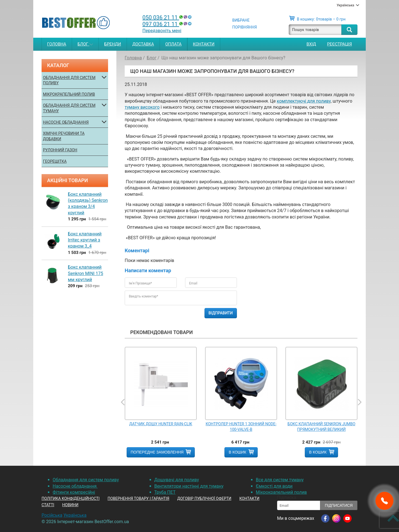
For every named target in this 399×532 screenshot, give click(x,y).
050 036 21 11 (168, 17)
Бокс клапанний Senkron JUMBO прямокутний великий (322, 427)
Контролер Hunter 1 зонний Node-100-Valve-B (241, 427)
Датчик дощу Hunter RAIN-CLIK (161, 424)
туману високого (142, 107)
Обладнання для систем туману (69, 108)
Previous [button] (123, 402)
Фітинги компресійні (74, 492)
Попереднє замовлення (157, 452)
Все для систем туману (280, 480)
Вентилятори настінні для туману (189, 486)
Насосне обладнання (66, 122)
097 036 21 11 (168, 24)
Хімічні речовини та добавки (64, 136)
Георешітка (55, 161)
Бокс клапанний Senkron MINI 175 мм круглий (85, 273)
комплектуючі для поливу (304, 101)
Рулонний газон (60, 150)
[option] (161, 402)
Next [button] (359, 402)
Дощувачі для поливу (177, 480)
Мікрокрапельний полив (69, 94)
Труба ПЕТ (165, 492)
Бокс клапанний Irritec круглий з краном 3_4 (85, 240)
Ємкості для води (274, 486)
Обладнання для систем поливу (69, 80)
